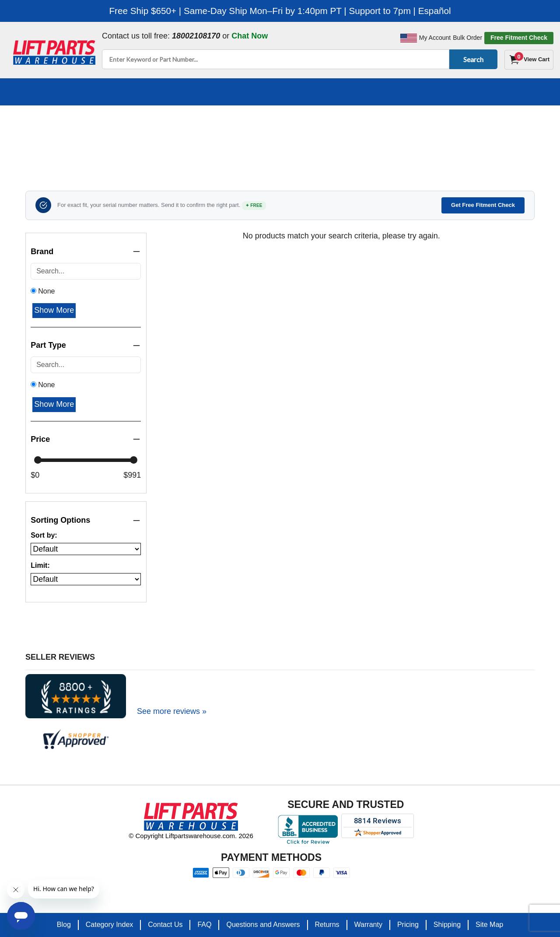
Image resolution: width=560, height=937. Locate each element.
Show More (54, 310)
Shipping (447, 925)
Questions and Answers (263, 925)
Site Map (489, 925)
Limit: (40, 565)
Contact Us (165, 925)
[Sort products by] (86, 549)
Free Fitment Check (519, 38)
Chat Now (250, 36)
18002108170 (196, 36)
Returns (327, 925)
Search (472, 59)
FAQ (204, 925)
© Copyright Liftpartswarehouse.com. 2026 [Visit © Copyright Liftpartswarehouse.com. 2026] (191, 836)
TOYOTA (233, 132)
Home (67, 132)
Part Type (86, 345)
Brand (86, 252)
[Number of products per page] (86, 579)
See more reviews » (172, 711)
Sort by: (44, 535)
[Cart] (529, 60)
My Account (435, 38)
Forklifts (192, 132)
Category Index (110, 925)
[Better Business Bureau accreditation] (308, 829)
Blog (64, 925)
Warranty (368, 925)
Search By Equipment (127, 132)
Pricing (408, 925)
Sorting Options (86, 520)
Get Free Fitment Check (483, 205)
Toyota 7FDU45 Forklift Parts (311, 132)
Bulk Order (467, 38)
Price (86, 439)
